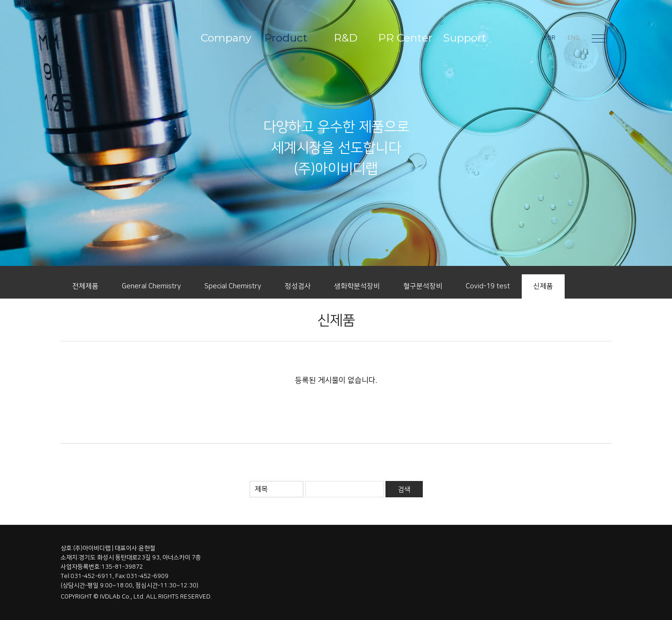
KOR (549, 38)
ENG (574, 38)
